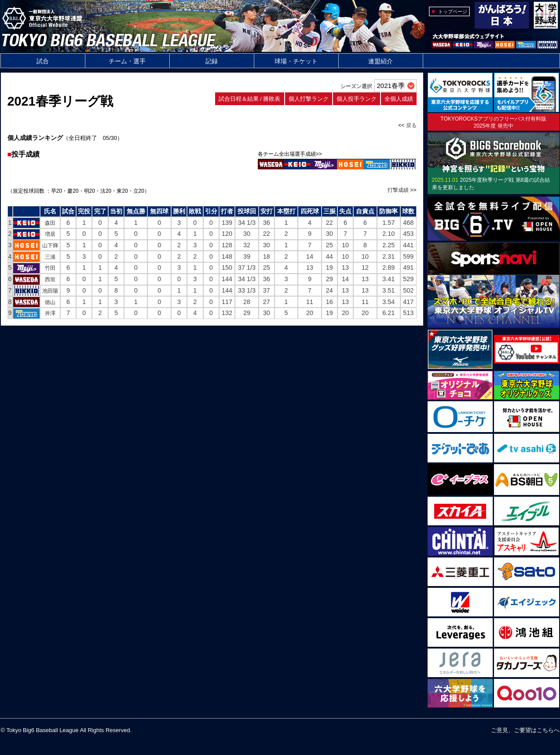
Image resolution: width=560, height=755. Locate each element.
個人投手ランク (357, 99)
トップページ (453, 11)
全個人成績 (399, 99)
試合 (43, 61)
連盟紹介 (381, 61)
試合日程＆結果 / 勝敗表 (250, 99)
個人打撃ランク (309, 99)
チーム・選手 (127, 61)
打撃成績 (398, 190)
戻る (411, 125)
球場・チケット (296, 61)
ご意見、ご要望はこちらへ (525, 730)
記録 (212, 61)
